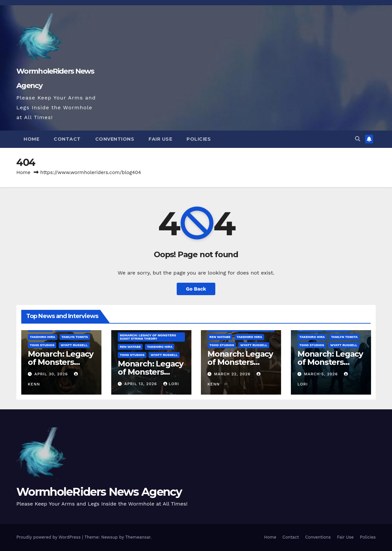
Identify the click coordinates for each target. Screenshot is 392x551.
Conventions (115, 139)
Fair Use (160, 139)
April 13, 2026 (141, 384)
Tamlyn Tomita (75, 337)
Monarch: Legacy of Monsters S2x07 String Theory (148, 337)
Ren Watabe (130, 347)
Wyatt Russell (74, 345)
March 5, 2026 (321, 374)
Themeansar (138, 537)
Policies (199, 139)
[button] (358, 139)
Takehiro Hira (43, 337)
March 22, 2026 (233, 374)
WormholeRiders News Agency (99, 492)
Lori (171, 384)
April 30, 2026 (52, 374)
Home (31, 139)
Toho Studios (42, 345)
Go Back (196, 289)
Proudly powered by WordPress (49, 537)
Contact (67, 139)
